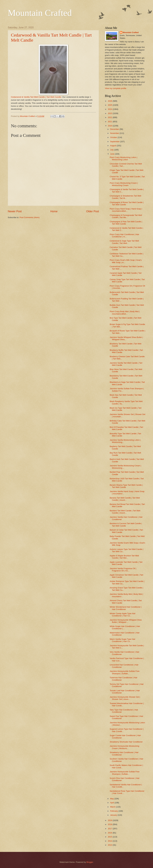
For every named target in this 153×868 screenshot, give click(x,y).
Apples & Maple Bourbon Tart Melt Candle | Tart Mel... (124, 557)
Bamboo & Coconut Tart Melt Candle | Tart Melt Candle (126, 525)
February (114, 811)
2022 (110, 117)
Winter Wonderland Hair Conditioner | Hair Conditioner (126, 608)
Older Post (93, 211)
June (113, 154)
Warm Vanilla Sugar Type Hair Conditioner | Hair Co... (123, 640)
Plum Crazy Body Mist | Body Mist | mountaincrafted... (125, 313)
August (113, 146)
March (113, 807)
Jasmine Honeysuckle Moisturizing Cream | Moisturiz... (124, 747)
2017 (110, 829)
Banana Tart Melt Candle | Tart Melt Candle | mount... (125, 499)
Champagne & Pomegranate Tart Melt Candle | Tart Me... (126, 216)
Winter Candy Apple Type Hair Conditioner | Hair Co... (123, 615)
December (115, 129)
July (112, 150)
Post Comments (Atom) (30, 217)
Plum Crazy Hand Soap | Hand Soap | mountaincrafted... (126, 210)
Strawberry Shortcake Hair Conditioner (126, 742)
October (114, 137)
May (112, 799)
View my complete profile (116, 88)
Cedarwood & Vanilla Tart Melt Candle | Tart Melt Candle (36, 97)
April (112, 803)
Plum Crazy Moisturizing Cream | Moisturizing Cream (124, 184)
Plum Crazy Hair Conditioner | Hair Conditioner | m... (124, 236)
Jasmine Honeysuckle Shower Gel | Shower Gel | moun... (125, 698)
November (115, 133)
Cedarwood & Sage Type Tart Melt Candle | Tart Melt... (124, 242)
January (114, 815)
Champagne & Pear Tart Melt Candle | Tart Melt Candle (126, 223)
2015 (110, 837)
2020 (110, 126)
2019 (110, 820)
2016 (110, 833)
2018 (110, 824)
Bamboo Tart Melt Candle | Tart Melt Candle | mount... (125, 512)
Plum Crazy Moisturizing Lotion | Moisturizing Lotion (123, 158)
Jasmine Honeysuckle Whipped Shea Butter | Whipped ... (126, 621)
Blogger (90, 862)
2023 (110, 113)
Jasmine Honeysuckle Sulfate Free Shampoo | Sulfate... (125, 672)
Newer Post (15, 211)
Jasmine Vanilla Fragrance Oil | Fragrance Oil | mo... (123, 570)
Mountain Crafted (40, 13)
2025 (110, 105)
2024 (110, 109)
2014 (110, 841)
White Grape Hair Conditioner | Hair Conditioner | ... (125, 627)
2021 (110, 122)
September (115, 142)
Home (54, 211)
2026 (110, 101)
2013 (110, 845)
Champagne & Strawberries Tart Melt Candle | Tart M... (125, 197)
